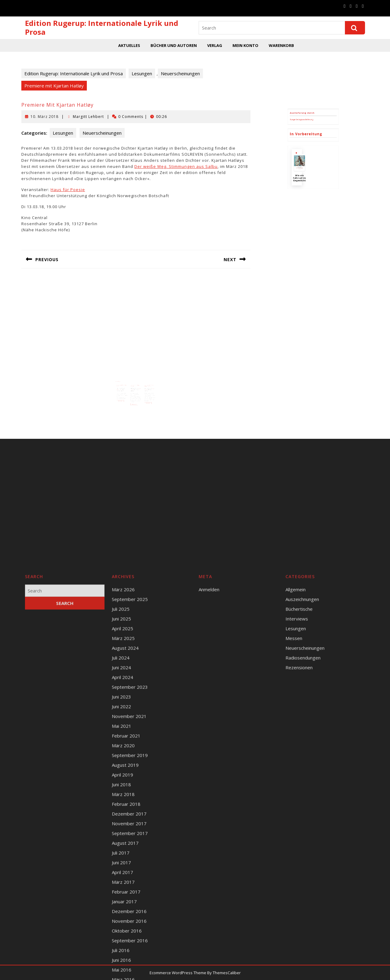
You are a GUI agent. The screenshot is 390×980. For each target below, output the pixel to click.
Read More (126, 389)
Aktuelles (129, 45)
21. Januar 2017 (126, 381)
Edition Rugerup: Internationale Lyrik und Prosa (102, 27)
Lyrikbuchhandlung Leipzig (135, 379)
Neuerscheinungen (180, 73)
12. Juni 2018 (144, 381)
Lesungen (142, 73)
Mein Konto (245, 45)
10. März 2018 (44, 117)
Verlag (215, 45)
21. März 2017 (135, 381)
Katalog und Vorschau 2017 (127, 379)
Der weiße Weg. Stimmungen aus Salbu (176, 166)
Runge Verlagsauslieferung (308, 183)
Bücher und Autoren (174, 45)
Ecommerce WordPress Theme (178, 973)
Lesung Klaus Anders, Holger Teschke (144, 379)
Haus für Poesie (68, 190)
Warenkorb (281, 45)
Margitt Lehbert (88, 117)
